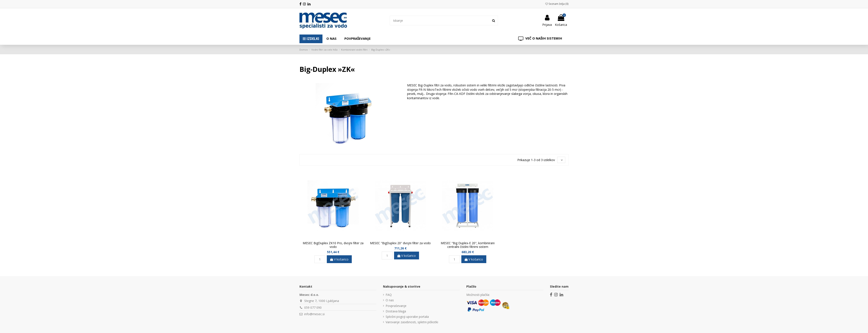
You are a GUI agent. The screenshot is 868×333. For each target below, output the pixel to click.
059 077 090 (313, 307)
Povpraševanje (396, 306)
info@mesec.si (314, 314)
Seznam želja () (557, 4)
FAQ (389, 295)
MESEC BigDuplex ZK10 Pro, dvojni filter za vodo (333, 245)
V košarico (339, 259)
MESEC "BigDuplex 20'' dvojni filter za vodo (400, 243)
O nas (390, 300)
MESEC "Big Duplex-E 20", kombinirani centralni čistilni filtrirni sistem (468, 245)
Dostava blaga (396, 311)
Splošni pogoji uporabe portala (407, 317)
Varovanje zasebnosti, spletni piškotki (412, 322)
